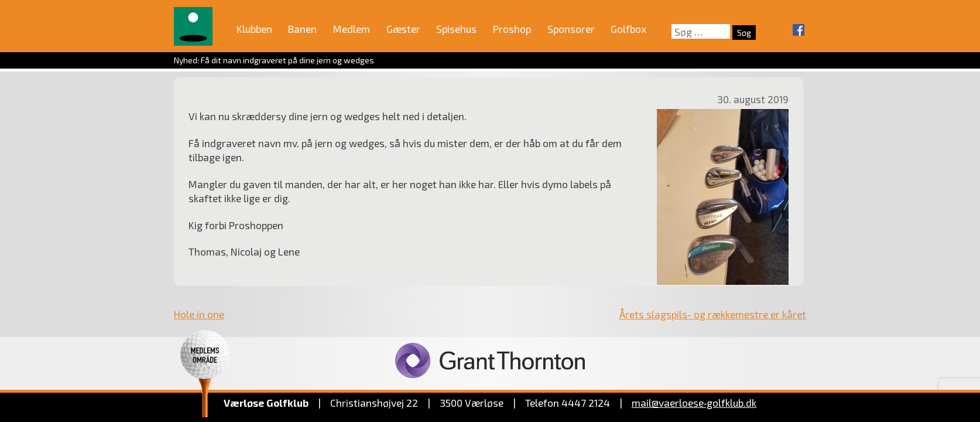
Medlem (352, 29)
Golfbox (628, 29)
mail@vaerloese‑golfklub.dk (694, 403)
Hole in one (199, 314)
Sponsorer (571, 29)
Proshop (512, 29)
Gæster (403, 29)
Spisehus (456, 29)
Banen (302, 29)
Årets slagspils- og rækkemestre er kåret (713, 314)
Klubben (254, 29)
